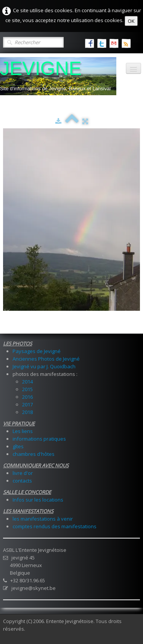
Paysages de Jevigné (37, 351)
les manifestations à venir (43, 519)
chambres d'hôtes (34, 454)
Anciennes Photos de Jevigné (46, 359)
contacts (22, 481)
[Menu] (133, 68)
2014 (27, 382)
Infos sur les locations (38, 500)
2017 (27, 404)
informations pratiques (39, 439)
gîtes (18, 446)
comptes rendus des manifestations (55, 526)
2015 (27, 389)
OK (131, 21)
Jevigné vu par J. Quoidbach (44, 366)
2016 (27, 397)
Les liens (23, 431)
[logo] (58, 76)
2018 (27, 412)
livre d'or (23, 473)
